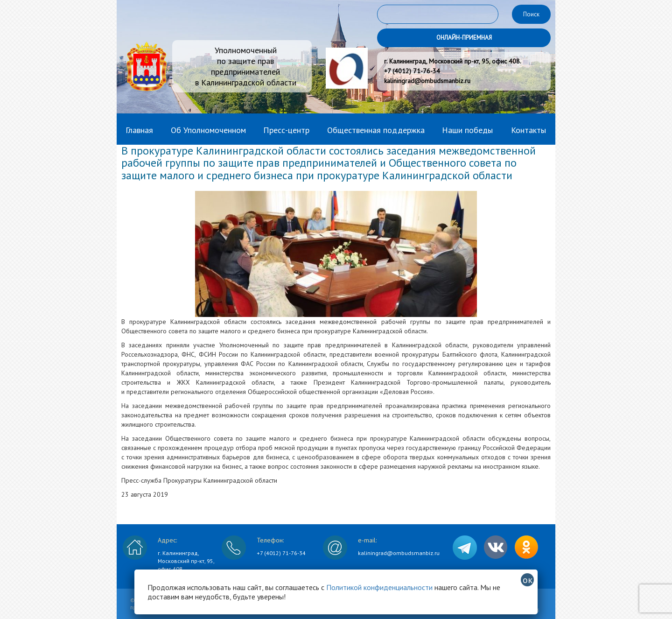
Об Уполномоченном (208, 130)
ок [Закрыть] (528, 580)
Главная (139, 130)
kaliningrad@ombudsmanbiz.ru (399, 553)
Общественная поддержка (376, 130)
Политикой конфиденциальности (379, 587)
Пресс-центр (286, 130)
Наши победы (467, 130)
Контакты (528, 130)
